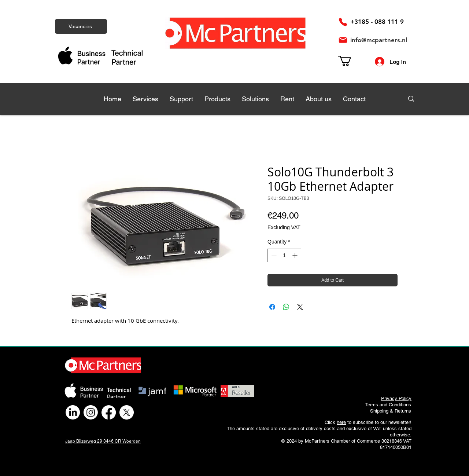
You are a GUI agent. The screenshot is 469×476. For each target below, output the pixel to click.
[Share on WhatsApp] (286, 307)
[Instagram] (91, 412)
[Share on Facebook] (272, 307)
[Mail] (343, 40)
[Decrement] (273, 255)
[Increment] (296, 255)
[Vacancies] (81, 26)
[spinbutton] (284, 255)
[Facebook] (109, 412)
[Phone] (343, 22)
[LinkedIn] (73, 412)
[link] (351, 61)
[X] (127, 412)
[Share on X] (300, 307)
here (341, 422)
